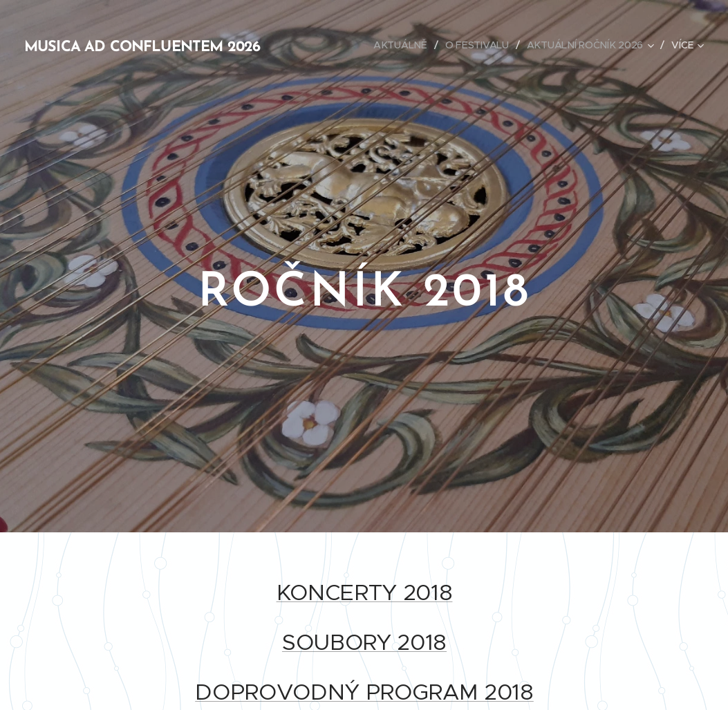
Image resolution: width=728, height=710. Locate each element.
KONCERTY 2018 (364, 592)
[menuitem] (402, 45)
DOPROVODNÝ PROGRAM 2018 (364, 692)
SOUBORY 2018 (364, 642)
